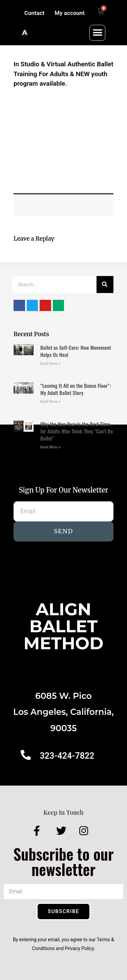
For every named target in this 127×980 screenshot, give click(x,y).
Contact (35, 13)
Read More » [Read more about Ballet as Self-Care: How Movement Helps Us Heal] (50, 364)
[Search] (105, 285)
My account (70, 13)
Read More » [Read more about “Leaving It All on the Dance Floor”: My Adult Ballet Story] (50, 402)
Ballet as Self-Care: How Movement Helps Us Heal (76, 351)
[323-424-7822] (26, 755)
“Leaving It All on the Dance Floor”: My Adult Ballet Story (76, 389)
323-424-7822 (67, 756)
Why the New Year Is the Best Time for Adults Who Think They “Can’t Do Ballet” (77, 431)
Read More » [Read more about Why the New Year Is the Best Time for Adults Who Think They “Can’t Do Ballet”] (50, 447)
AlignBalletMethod (63, 626)
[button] (97, 33)
